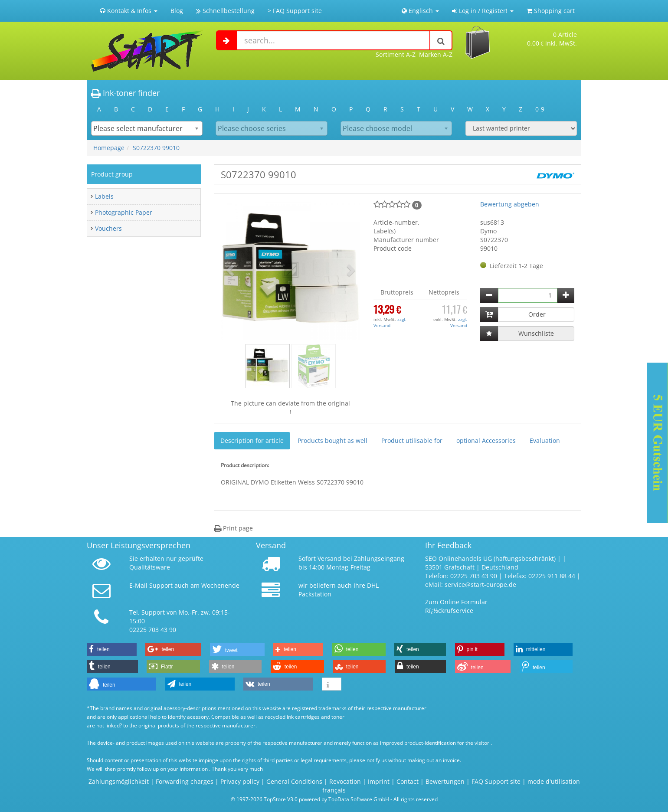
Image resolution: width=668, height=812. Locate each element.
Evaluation (545, 440)
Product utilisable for (412, 440)
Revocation (345, 781)
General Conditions (295, 781)
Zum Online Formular (456, 602)
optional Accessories (486, 440)
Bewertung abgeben (510, 204)
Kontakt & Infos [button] (129, 11)
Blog (177, 11)
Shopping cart (551, 11)
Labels (104, 196)
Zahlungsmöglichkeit (119, 781)
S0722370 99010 (156, 148)
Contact (408, 781)
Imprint (379, 781)
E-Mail (138, 585)
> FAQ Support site (295, 11)
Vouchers (108, 228)
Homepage (109, 148)
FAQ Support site (496, 781)
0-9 (540, 109)
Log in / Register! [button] (483, 11)
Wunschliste (536, 333)
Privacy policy (240, 781)
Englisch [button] (420, 11)
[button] (231, 270)
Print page (233, 528)
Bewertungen (445, 781)
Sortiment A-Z (396, 54)
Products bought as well (332, 440)
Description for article (252, 440)
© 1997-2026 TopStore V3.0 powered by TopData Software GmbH (310, 799)
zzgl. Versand (390, 322)
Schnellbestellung (225, 11)
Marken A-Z (436, 54)
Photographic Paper (124, 212)
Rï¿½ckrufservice (449, 611)
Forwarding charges (185, 781)
